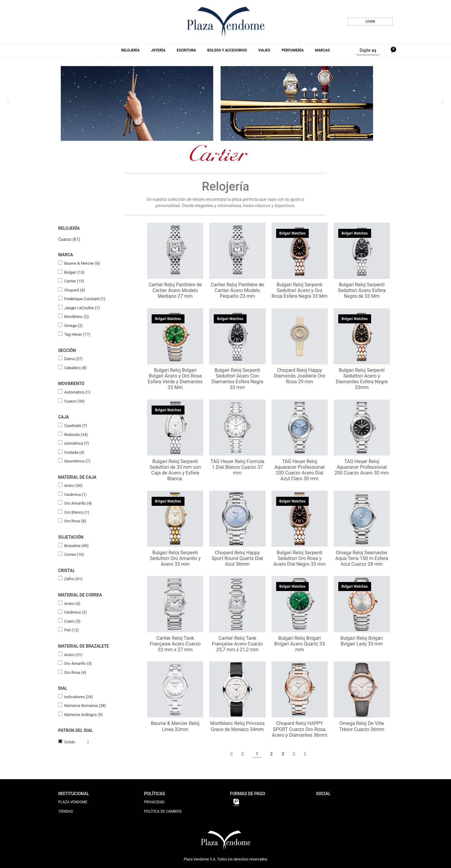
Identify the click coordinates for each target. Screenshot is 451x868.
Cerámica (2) (76, 612)
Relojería (130, 50)
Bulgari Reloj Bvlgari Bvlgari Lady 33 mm (362, 641)
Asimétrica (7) (77, 443)
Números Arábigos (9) (83, 715)
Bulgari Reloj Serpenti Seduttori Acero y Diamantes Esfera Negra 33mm (362, 379)
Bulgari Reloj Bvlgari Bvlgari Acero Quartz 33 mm (300, 644)
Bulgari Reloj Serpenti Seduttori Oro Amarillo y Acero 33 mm (175, 558)
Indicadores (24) (79, 697)
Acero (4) (72, 604)
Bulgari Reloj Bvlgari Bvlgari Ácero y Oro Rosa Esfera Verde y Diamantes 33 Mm (175, 379)
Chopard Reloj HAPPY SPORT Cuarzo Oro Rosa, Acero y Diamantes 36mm (300, 729)
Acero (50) (73, 485)
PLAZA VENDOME (73, 802)
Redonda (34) (76, 435)
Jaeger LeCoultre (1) (82, 308)
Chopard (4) (75, 290)
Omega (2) (73, 326)
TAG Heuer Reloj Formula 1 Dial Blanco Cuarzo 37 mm (237, 467)
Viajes (264, 50)
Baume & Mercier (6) (82, 263)
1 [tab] (214, 155)
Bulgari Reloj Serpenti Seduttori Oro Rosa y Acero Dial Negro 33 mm (300, 558)
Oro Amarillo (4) (78, 503)
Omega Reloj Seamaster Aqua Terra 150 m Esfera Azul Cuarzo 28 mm (362, 558)
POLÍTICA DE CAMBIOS (163, 811)
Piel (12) (71, 630)
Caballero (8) (75, 368)
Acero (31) (73, 655)
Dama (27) (73, 359)
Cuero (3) (72, 621)
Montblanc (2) (76, 317)
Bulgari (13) (74, 272)
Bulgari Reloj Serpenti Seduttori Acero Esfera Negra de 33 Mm (362, 290)
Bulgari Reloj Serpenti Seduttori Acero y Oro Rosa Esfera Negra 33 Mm (300, 290)
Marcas (322, 50)
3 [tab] (226, 155)
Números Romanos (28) (85, 706)
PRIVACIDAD (154, 802)
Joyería (158, 50)
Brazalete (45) (76, 546)
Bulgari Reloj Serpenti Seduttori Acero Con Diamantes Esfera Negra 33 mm (237, 379)
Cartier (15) (74, 281)
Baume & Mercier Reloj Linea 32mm (175, 726)
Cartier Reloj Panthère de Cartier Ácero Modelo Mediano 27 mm (175, 290)
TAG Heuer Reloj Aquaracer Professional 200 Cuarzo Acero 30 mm (362, 467)
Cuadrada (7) (76, 426)
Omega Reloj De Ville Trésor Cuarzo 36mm (362, 726)
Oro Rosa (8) (75, 521)
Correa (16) (74, 554)
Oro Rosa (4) (75, 672)
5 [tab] (238, 155)
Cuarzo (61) (69, 239)
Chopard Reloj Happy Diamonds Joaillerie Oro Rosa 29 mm (299, 376)
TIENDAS (66, 811)
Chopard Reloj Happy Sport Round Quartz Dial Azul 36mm (237, 558)
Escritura (186, 50)
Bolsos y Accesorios (227, 50)
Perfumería (293, 50)
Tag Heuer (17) (77, 334)
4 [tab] (232, 155)
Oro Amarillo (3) (78, 663)
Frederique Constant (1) (85, 299)
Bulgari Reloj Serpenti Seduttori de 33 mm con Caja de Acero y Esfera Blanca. (175, 470)
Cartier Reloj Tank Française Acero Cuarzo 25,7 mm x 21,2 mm (237, 644)
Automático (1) (77, 392)
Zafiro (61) (73, 579)
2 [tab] (220, 155)
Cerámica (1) (76, 495)
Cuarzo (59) (74, 401)
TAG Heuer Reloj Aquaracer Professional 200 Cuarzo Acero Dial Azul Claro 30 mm (299, 470)
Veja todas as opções (82, 742)
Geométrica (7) (77, 461)
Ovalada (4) (74, 452)
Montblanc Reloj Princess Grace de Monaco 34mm (237, 726)
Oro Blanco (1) (77, 512)
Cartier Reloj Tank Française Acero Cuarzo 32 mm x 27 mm (175, 644)
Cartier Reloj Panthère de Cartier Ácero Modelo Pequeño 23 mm (237, 290)
